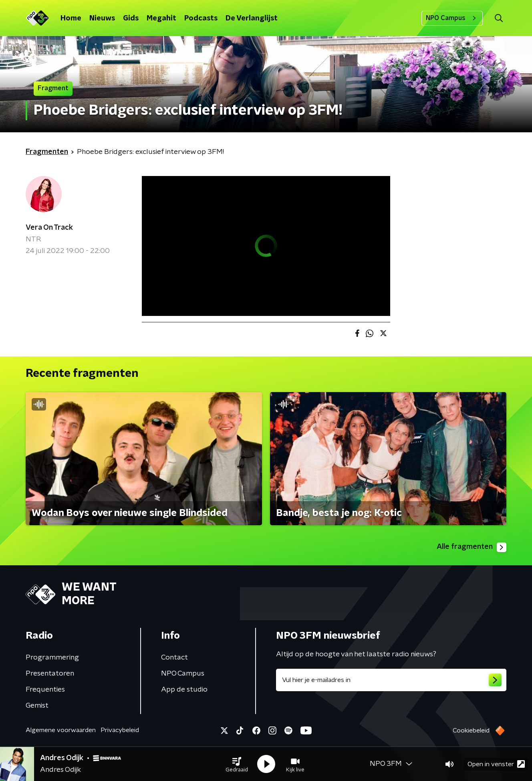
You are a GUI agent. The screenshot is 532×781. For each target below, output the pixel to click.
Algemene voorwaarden (61, 730)
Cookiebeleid (471, 730)
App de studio (184, 690)
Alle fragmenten (472, 547)
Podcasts (201, 18)
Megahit (161, 18)
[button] (237, 764)
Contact (174, 658)
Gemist (37, 706)
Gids (131, 18)
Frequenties (45, 690)
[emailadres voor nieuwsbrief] (391, 680)
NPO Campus (452, 18)
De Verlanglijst (252, 18)
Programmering (52, 658)
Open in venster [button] (496, 764)
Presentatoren (50, 674)
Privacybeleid (120, 730)
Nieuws (102, 18)
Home (71, 18)
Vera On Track (49, 228)
